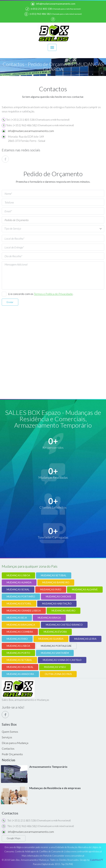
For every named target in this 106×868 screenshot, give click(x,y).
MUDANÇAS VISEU (55, 667)
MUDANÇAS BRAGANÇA (21, 625)
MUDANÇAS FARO (51, 589)
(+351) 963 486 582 (38, 14)
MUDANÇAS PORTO (18, 653)
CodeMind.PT (97, 860)
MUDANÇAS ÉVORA (55, 632)
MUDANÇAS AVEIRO (64, 611)
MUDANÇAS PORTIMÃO (21, 596)
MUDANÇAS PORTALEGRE (56, 646)
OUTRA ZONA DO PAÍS (58, 674)
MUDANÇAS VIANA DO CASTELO (62, 660)
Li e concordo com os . (41, 294)
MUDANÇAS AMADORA (20, 674)
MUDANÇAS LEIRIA (85, 639)
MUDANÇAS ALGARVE (85, 589)
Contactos (8, 748)
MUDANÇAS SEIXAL (18, 589)
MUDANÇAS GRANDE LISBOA (24, 611)
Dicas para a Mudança (15, 743)
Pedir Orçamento (12, 754)
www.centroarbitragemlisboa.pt (86, 851)
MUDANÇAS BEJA (17, 618)
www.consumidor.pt (74, 856)
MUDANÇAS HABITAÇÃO (57, 603)
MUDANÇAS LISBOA (18, 575)
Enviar (10, 302)
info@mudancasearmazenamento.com (53, 4)
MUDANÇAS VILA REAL (20, 667)
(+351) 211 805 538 (39, 9)
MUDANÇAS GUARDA (51, 639)
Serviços (7, 737)
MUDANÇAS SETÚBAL (54, 575)
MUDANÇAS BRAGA (49, 618)
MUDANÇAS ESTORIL (19, 603)
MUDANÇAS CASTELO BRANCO (64, 625)
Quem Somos (10, 732)
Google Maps (14, 838)
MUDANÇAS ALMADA (19, 582)
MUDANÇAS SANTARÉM (55, 653)
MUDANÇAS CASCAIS (58, 596)
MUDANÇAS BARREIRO (56, 582)
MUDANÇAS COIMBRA (20, 632)
